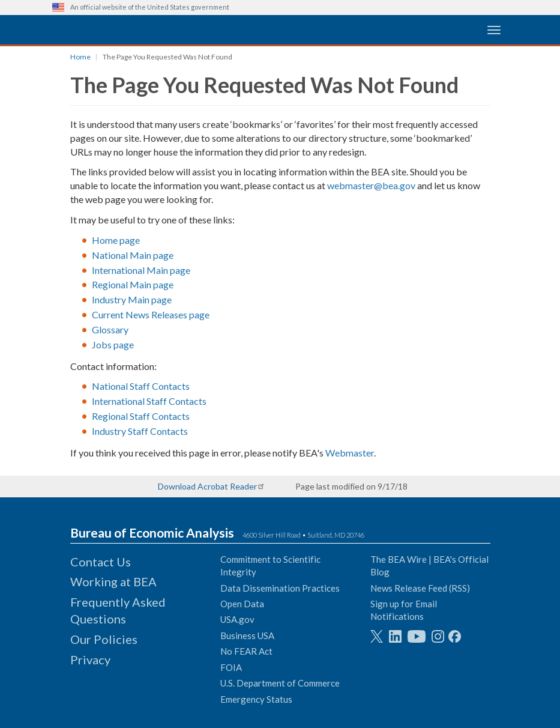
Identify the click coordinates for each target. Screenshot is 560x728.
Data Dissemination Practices (280, 588)
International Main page (141, 270)
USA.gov (237, 619)
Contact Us (101, 562)
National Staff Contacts (141, 386)
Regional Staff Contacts (141, 416)
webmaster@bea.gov (371, 185)
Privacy (90, 660)
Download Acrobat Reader (207, 486)
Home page (116, 240)
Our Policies (104, 639)
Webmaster (350, 453)
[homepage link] (142, 29)
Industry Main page (132, 299)
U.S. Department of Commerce (280, 683)
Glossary (110, 329)
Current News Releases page (151, 314)
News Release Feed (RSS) (420, 588)
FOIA (231, 667)
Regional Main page (133, 284)
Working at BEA (113, 581)
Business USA (247, 635)
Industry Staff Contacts (140, 431)
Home (80, 57)
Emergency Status (256, 699)
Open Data (242, 604)
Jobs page (113, 344)
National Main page (133, 255)
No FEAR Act (246, 651)
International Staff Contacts (149, 401)
